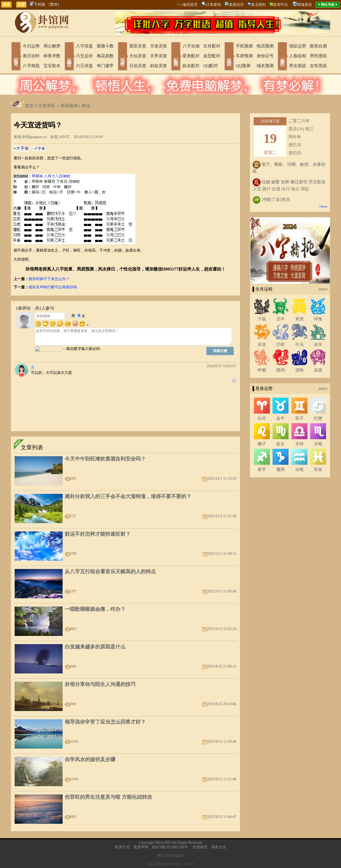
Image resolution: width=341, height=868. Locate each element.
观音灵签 (138, 46)
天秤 (299, 444)
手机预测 (244, 46)
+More (323, 207)
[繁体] (54, 4)
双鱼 (318, 469)
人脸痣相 (298, 56)
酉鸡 (281, 370)
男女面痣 (298, 66)
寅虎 (299, 319)
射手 (262, 469)
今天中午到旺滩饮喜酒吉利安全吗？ (105, 459)
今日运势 (31, 46)
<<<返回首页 (187, 5)
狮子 (262, 444)
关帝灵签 (159, 56)
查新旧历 (236, 5)
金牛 (281, 418)
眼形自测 (318, 46)
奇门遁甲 (105, 66)
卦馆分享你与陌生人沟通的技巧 (100, 684)
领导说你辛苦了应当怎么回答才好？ (105, 722)
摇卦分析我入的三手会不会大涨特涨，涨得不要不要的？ (128, 496)
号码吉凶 (229, 57)
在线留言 (200, 847)
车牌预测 (244, 56)
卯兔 (318, 319)
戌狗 (299, 370)
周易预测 (69, 106)
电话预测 (265, 46)
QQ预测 (243, 66)
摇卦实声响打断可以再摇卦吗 (53, 287)
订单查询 (213, 5)
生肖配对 (212, 46)
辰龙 (262, 344)
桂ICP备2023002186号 (170, 847)
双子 (299, 418)
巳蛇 (281, 344)
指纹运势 (298, 46)
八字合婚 (191, 46)
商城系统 (305, 5)
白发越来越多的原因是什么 (95, 647)
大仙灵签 (138, 56)
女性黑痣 (318, 66)
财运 (86, 106)
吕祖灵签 (138, 66)
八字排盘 (84, 46)
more (323, 289)
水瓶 (299, 469)
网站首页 (16, 57)
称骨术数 (52, 56)
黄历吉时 (31, 56)
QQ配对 (211, 66)
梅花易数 (105, 56)
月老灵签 (159, 46)
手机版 (38, 4)
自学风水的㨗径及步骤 (90, 759)
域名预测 (265, 66)
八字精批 (31, 66)
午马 (299, 344)
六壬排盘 (84, 66)
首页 (29, 106)
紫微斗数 (105, 46)
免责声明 (141, 847)
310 (167, 856)
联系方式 (122, 847)
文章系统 (47, 106)
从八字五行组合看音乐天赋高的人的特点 (110, 572)
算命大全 (219, 847)
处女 (281, 444)
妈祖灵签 (159, 66)
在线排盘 (69, 57)
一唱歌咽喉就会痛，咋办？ (95, 609)
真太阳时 (258, 5)
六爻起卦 (84, 56)
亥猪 (318, 370)
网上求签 (123, 57)
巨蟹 (318, 418)
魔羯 (281, 469)
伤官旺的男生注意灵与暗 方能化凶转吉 (108, 797)
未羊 (318, 344)
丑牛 (281, 319)
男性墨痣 (318, 56)
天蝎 (318, 444)
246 (181, 856)
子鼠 (262, 319)
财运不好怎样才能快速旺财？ (98, 534)
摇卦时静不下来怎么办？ (49, 279)
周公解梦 (52, 46)
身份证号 (265, 56)
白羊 (262, 418)
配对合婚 (176, 57)
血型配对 (212, 56)
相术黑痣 (282, 57)
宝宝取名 (52, 66)
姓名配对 (191, 66)
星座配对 (191, 56)
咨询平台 (281, 5)
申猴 (262, 370)
